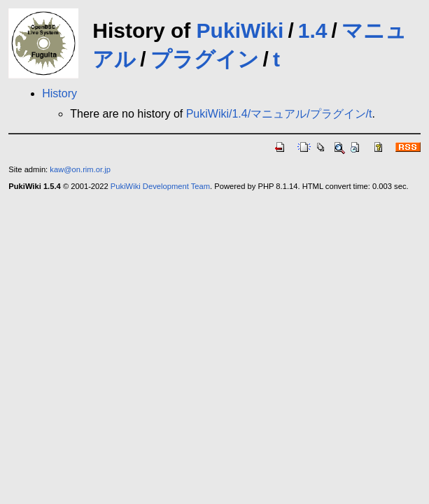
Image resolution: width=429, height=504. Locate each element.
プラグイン (205, 59)
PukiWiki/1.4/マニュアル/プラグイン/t (279, 114)
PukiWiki (240, 30)
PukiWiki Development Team (160, 186)
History (59, 93)
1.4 (313, 30)
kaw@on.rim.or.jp (80, 169)
